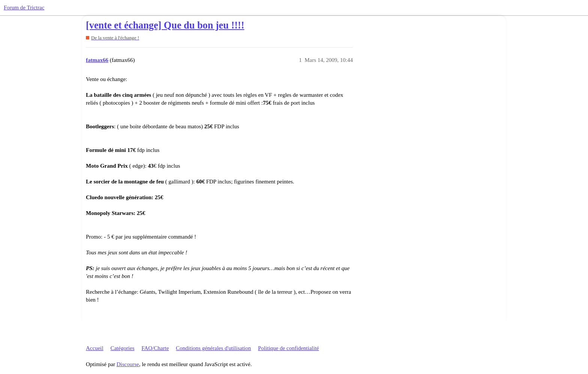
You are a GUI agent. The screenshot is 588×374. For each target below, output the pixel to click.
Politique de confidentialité (288, 348)
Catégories (122, 348)
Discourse (128, 364)
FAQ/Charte (155, 348)
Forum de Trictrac (24, 8)
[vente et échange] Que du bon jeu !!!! (165, 25)
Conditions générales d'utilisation (213, 348)
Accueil (95, 348)
